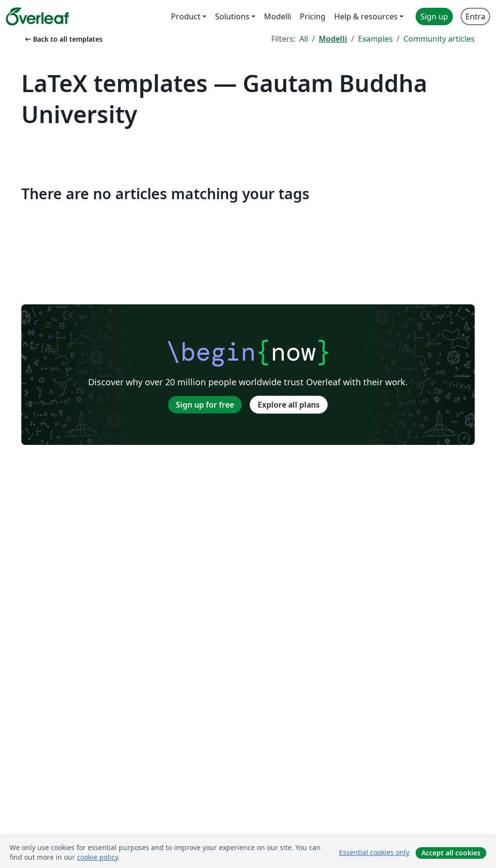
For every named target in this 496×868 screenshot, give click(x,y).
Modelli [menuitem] (278, 16)
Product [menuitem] (186, 16)
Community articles (439, 39)
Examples (375, 39)
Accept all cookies (451, 853)
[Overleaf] (37, 16)
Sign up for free (205, 405)
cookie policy (97, 857)
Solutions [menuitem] (232, 16)
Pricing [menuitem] (313, 16)
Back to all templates (63, 39)
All (304, 39)
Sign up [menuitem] (434, 16)
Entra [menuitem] (475, 16)
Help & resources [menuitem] (366, 16)
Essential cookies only (374, 852)
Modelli (333, 39)
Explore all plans (289, 405)
